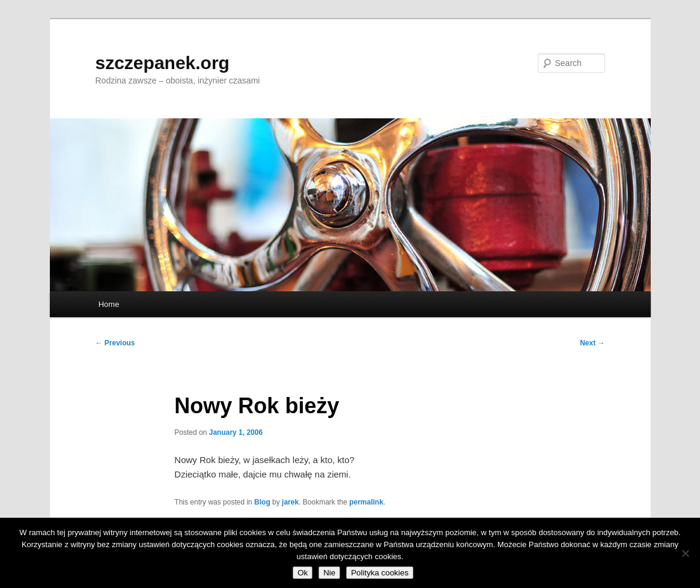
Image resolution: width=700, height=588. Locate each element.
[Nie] (685, 553)
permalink (366, 502)
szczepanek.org (163, 63)
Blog (262, 502)
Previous (115, 343)
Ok (303, 573)
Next (592, 343)
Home (109, 304)
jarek (290, 502)
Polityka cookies (380, 573)
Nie (329, 573)
